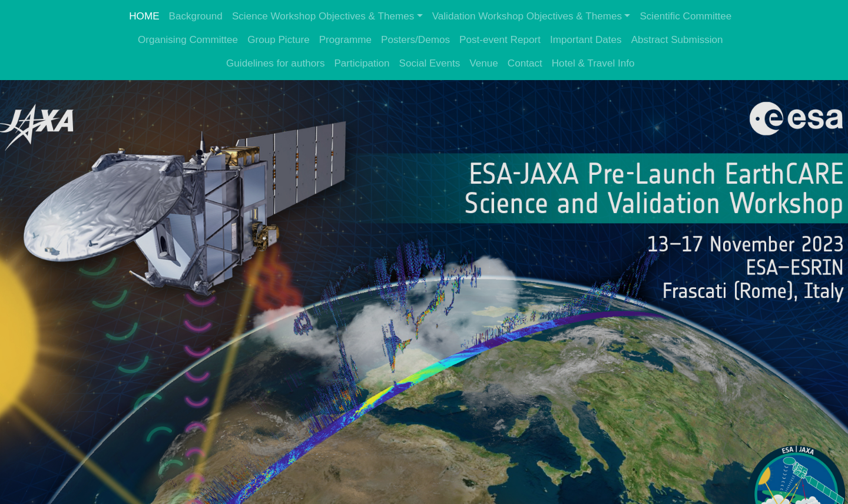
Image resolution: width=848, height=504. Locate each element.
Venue (484, 63)
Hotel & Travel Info (593, 63)
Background (196, 16)
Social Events (430, 63)
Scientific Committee (685, 16)
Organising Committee (188, 40)
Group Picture (279, 40)
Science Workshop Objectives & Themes (323, 16)
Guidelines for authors (275, 63)
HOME (144, 16)
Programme (345, 40)
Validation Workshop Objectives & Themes (527, 16)
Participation (362, 63)
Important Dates (586, 40)
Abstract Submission (677, 40)
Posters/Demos (415, 40)
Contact (525, 63)
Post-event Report (500, 40)
